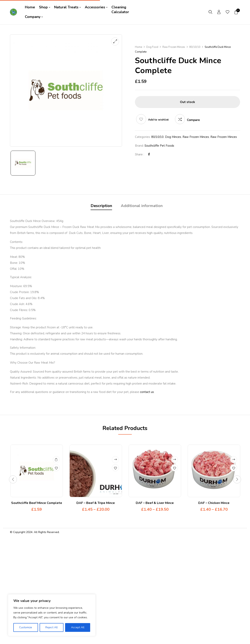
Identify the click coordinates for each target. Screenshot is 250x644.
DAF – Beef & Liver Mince (155, 503)
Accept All (78, 627)
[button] (236, 12)
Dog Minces (173, 137)
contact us (147, 392)
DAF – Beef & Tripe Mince (96, 503)
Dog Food (152, 47)
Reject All (52, 627)
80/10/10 (195, 47)
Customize (26, 627)
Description (101, 206)
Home (139, 47)
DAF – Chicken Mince (214, 503)
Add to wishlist (158, 120)
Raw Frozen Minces (174, 47)
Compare (193, 120)
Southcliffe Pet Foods (159, 146)
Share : (140, 154)
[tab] (101, 206)
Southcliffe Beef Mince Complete (37, 503)
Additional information (142, 206)
